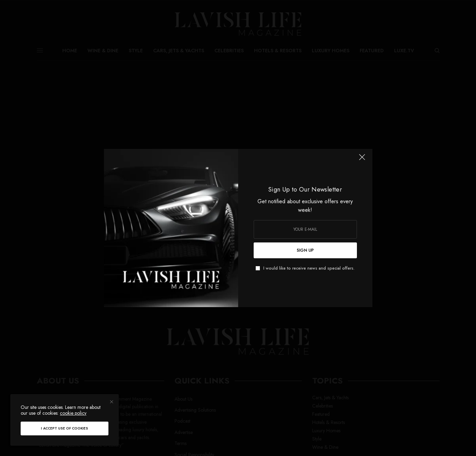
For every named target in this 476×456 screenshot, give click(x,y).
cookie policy (73, 413)
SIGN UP (305, 250)
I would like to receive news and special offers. (309, 268)
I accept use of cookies (65, 428)
